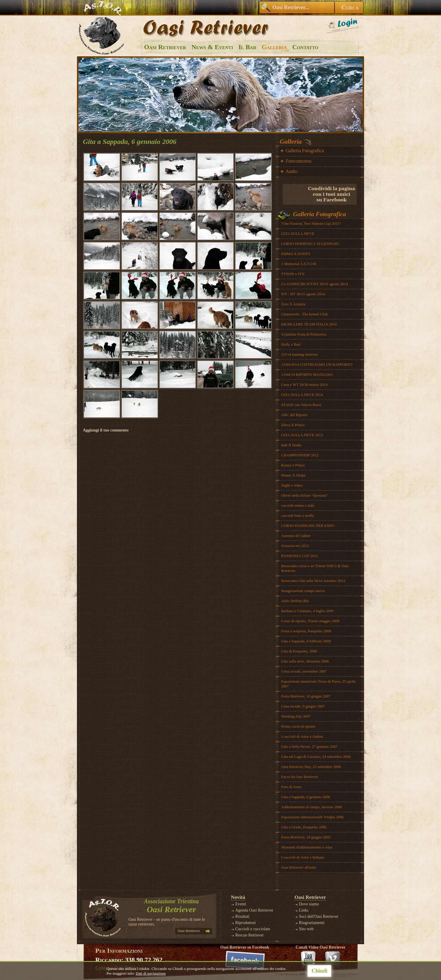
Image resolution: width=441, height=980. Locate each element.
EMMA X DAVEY (296, 254)
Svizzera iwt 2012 (295, 546)
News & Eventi (212, 47)
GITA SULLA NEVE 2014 (302, 395)
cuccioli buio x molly (298, 515)
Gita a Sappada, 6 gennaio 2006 (306, 797)
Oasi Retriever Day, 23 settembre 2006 (311, 767)
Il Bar (247, 47)
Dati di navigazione (151, 973)
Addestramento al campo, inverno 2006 (312, 807)
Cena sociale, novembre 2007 (304, 671)
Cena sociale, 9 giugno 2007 (303, 706)
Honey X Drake (293, 475)
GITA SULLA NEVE (298, 234)
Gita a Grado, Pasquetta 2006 (304, 827)
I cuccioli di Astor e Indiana (303, 857)
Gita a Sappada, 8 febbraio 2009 (306, 641)
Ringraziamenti (312, 923)
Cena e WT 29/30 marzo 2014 (304, 385)
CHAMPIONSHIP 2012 (300, 455)
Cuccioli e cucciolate (253, 929)
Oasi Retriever (165, 47)
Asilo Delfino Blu (295, 601)
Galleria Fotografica (305, 151)
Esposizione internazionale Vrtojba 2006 (312, 817)
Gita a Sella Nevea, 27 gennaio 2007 (309, 746)
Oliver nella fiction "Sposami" (305, 495)
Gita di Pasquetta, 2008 (299, 651)
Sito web (306, 929)
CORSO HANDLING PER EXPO (308, 526)
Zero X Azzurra (293, 304)
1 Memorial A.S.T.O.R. (299, 264)
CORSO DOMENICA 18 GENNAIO (310, 244)
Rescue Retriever (250, 935)
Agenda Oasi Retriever (254, 910)
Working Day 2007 (296, 716)
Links (304, 910)
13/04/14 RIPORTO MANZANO (307, 374)
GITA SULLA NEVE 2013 (302, 435)
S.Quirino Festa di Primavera (304, 334)
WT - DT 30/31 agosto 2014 (303, 294)
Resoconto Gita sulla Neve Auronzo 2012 (313, 581)
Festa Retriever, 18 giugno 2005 (306, 837)
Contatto (305, 47)
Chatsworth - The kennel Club (304, 314)
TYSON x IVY (293, 274)
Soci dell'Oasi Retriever (319, 916)
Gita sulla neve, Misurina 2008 (305, 661)
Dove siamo (309, 904)
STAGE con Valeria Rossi (301, 405)
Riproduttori (246, 923)
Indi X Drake (291, 445)
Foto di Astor (291, 787)
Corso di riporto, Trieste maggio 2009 (310, 621)
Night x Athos (292, 485)
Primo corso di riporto (298, 726)
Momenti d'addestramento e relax (307, 847)
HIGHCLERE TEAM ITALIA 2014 (309, 324)
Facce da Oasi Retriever (300, 777)
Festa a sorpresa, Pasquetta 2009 (306, 631)
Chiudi (320, 971)
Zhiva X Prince (293, 425)
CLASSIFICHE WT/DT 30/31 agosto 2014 (315, 284)
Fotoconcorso (298, 161)
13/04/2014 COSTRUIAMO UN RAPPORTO (317, 364)
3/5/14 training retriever (300, 354)
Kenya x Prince (293, 465)
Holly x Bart (291, 344)
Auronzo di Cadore (296, 536)
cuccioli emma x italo (298, 505)
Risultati (242, 916)
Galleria (274, 47)
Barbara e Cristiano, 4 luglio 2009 (307, 611)
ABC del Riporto (294, 415)
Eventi (241, 904)
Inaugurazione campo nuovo (303, 591)
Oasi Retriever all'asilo (299, 867)
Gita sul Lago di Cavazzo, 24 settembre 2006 (316, 757)
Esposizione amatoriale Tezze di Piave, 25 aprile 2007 (318, 684)
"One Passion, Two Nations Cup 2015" (311, 223)
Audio (292, 171)
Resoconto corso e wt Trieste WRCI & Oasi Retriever (315, 568)
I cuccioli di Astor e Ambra (302, 736)
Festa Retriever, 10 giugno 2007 (306, 696)
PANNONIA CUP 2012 (299, 556)
